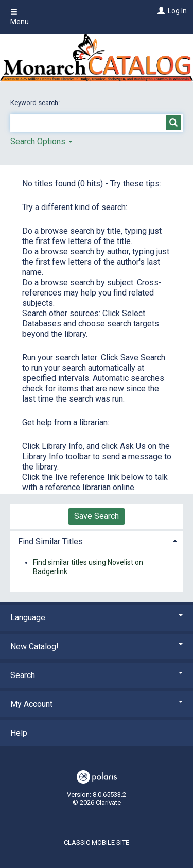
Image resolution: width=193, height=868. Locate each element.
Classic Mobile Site (97, 843)
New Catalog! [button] (97, 646)
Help (19, 733)
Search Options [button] (41, 141)
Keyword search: (36, 103)
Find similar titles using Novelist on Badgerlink (88, 567)
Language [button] (97, 618)
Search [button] (97, 675)
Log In (177, 11)
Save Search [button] (97, 516)
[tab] (97, 540)
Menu (20, 17)
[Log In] (160, 11)
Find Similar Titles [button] (50, 541)
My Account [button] (97, 704)
